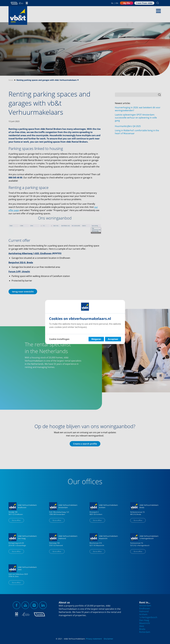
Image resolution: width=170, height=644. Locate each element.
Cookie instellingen (59, 339)
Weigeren (96, 339)
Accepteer (113, 339)
